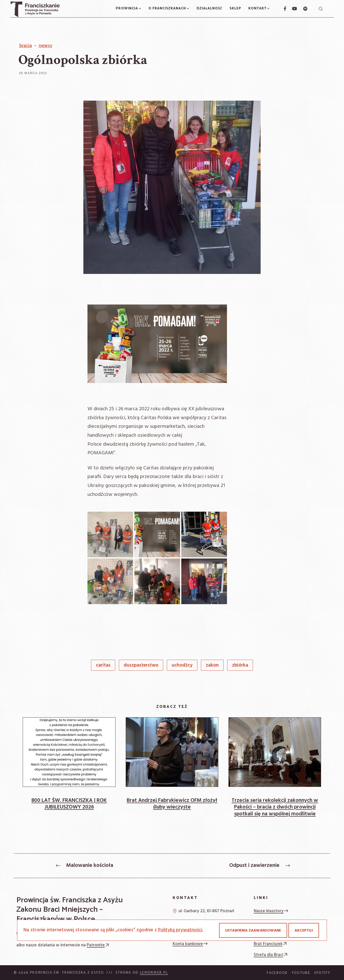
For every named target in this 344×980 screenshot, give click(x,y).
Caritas (103, 665)
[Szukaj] (321, 9)
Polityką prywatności (180, 930)
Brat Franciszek (271, 944)
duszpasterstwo (141, 665)
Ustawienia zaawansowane (253, 931)
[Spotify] (302, 9)
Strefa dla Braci (271, 955)
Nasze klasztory (271, 911)
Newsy (46, 46)
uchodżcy (182, 665)
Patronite (98, 945)
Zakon (212, 665)
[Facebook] (283, 9)
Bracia (26, 46)
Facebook (277, 973)
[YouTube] (292, 9)
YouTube (301, 973)
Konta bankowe (190, 944)
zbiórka (240, 665)
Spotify (322, 973)
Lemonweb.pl (154, 973)
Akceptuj (304, 931)
